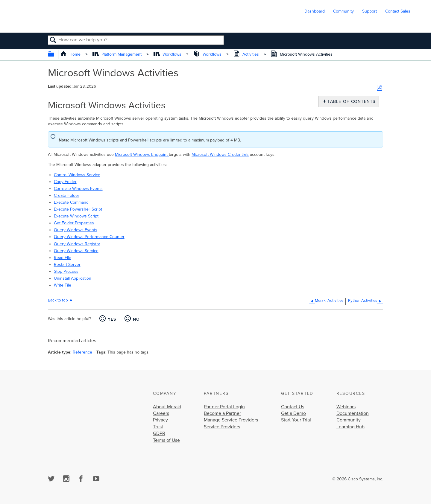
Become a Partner (222, 413)
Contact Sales (398, 11)
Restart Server (67, 265)
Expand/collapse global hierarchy (55, 55)
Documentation (353, 413)
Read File (63, 258)
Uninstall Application (73, 278)
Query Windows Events (76, 230)
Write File (63, 285)
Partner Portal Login (224, 407)
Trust (158, 427)
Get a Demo (293, 413)
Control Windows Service (77, 175)
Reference (82, 352)
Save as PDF (379, 88)
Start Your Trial (296, 420)
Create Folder (67, 195)
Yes (112, 319)
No (136, 319)
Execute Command (71, 202)
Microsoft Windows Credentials (220, 154)
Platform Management (118, 54)
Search (53, 40)
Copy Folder (65, 182)
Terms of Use (166, 440)
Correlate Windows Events (78, 189)
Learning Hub (350, 427)
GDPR (159, 433)
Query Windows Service (76, 251)
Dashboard (315, 11)
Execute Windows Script (76, 216)
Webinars (346, 407)
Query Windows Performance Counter (89, 237)
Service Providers (222, 427)
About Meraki (167, 407)
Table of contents (350, 102)
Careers (161, 413)
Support (369, 11)
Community (343, 11)
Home (71, 54)
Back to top (58, 300)
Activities (247, 54)
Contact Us (293, 407)
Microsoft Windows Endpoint (142, 154)
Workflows (168, 54)
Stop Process (66, 271)
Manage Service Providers (231, 420)
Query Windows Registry (77, 244)
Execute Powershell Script (78, 209)
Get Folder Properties (74, 223)
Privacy (160, 420)
